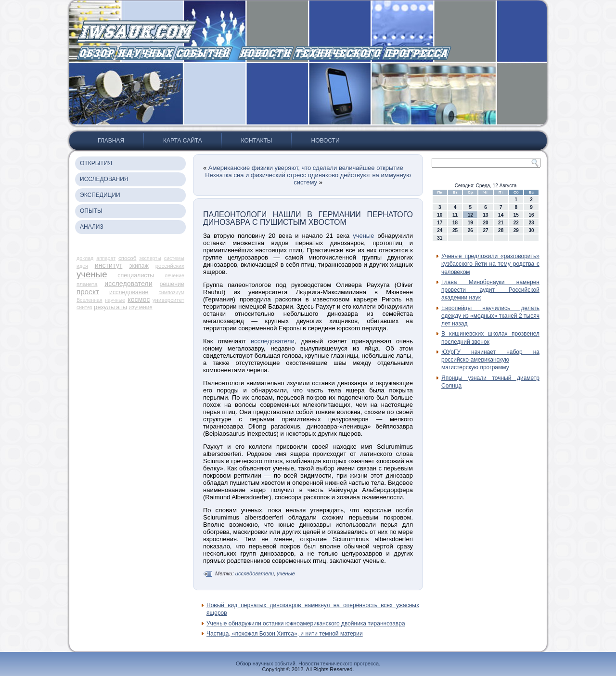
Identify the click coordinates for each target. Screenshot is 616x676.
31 (440, 238)
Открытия (96, 163)
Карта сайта (183, 141)
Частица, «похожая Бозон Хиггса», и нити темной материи (285, 634)
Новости (325, 141)
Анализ (92, 227)
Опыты (91, 211)
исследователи (128, 284)
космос (139, 299)
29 (516, 230)
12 (470, 215)
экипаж (139, 266)
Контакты (257, 141)
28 (501, 230)
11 (455, 215)
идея (82, 266)
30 (532, 230)
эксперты (150, 258)
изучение (141, 307)
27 (485, 230)
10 (440, 215)
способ (127, 258)
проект (88, 292)
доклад (85, 258)
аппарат (106, 258)
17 (440, 223)
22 (516, 223)
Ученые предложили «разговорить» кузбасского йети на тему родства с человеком (490, 264)
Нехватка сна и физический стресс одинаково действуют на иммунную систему (308, 179)
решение (172, 284)
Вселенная (90, 300)
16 (532, 215)
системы (174, 258)
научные (115, 300)
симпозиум (171, 292)
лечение (174, 275)
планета (87, 284)
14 (501, 215)
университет (168, 300)
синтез (84, 307)
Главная (111, 141)
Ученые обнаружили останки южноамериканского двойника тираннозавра (306, 624)
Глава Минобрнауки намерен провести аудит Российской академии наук (490, 290)
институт (109, 265)
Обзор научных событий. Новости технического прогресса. (308, 663)
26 (470, 230)
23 (532, 223)
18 (455, 223)
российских (170, 266)
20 (485, 223)
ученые (92, 274)
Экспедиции (100, 195)
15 (516, 215)
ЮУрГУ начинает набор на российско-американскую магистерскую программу (490, 360)
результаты (110, 307)
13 (485, 215)
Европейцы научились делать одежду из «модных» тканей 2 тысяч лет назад (490, 316)
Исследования (104, 179)
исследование (129, 292)
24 (440, 230)
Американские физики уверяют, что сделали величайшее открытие (306, 168)
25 (455, 230)
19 (470, 223)
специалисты (136, 275)
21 (501, 223)
